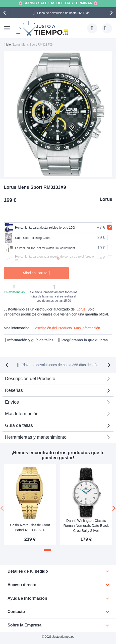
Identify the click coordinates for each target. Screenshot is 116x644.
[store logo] (43, 28)
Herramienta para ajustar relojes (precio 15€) (39, 228)
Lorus (106, 199)
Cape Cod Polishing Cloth (27, 238)
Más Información (87, 328)
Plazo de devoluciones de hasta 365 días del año (60, 365)
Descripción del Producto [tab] (30, 379)
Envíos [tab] (12, 402)
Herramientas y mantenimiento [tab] (36, 437)
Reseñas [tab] (14, 390)
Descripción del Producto (52, 328)
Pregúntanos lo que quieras (85, 340)
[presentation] (5, 13)
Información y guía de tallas (30, 340)
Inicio (7, 45)
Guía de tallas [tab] (19, 425)
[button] (47, 550)
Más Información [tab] (22, 414)
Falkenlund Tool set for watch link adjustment (39, 248)
